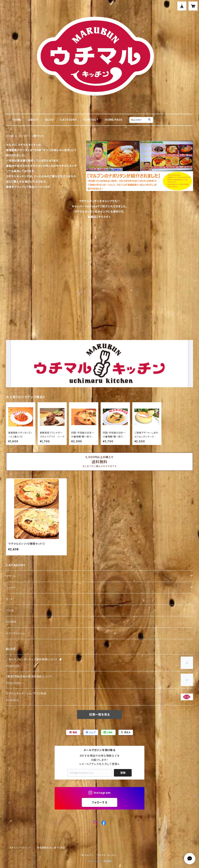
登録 (123, 773)
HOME (17, 120)
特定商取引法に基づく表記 (51, 848)
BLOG (49, 120)
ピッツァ (23, 136)
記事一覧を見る (99, 714)
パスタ (10, 610)
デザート (11, 576)
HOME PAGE (114, 120)
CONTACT (91, 120)
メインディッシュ (15, 633)
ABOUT (33, 120)
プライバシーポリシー (20, 848)
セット (9, 599)
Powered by (99, 861)
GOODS (11, 622)
